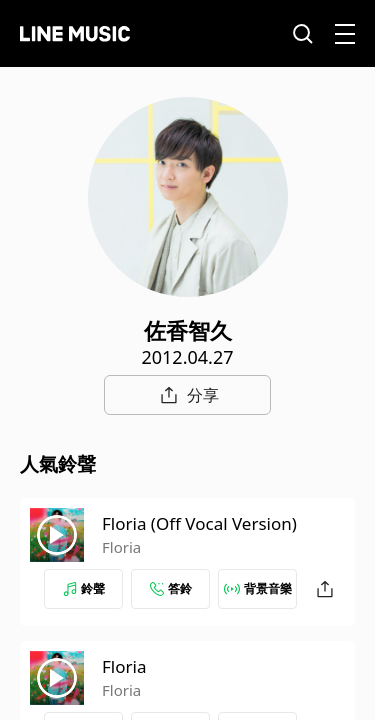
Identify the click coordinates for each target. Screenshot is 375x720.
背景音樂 (258, 588)
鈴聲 (84, 588)
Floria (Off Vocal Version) (199, 523)
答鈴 (171, 588)
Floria (121, 547)
